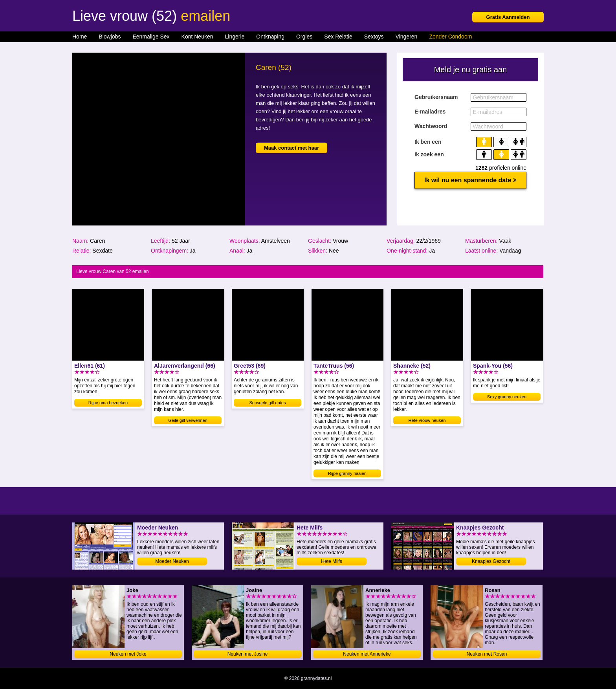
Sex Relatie (338, 37)
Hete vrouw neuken (427, 420)
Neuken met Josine (248, 654)
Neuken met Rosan (487, 654)
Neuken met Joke (128, 654)
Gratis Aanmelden (508, 17)
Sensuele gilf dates (268, 403)
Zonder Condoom (450, 37)
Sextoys (374, 37)
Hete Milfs (331, 561)
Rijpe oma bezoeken (108, 403)
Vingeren (407, 37)
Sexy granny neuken (507, 397)
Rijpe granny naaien (347, 473)
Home (80, 37)
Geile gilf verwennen (188, 420)
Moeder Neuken (172, 561)
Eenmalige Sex (151, 37)
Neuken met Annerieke (367, 654)
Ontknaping (270, 37)
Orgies (304, 37)
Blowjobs (110, 37)
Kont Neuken (197, 37)
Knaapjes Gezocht (491, 561)
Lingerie (235, 37)
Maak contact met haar (291, 148)
